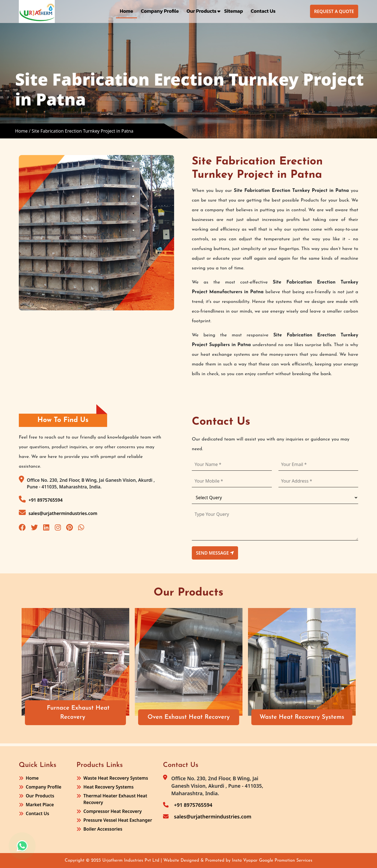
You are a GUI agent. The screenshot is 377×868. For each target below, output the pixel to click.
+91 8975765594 (41, 499)
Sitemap (234, 11)
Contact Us (263, 11)
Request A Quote (334, 11)
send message (215, 553)
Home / (23, 131)
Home (126, 11)
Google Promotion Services (286, 861)
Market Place (40, 805)
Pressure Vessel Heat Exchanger (118, 820)
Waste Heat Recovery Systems (302, 717)
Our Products (202, 11)
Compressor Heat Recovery (113, 811)
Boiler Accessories (103, 829)
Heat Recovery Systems (108, 787)
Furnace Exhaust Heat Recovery (78, 713)
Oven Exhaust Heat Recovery (189, 717)
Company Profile (160, 11)
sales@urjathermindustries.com (58, 513)
